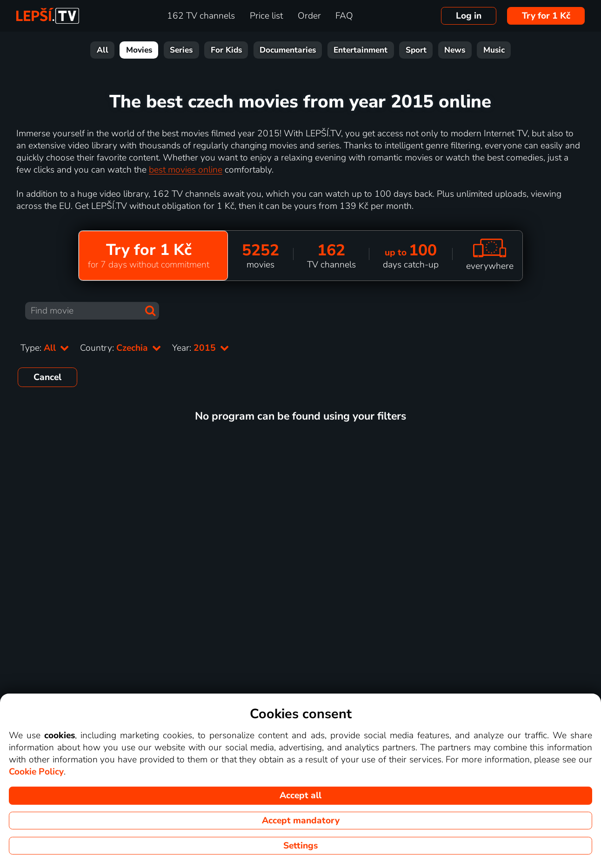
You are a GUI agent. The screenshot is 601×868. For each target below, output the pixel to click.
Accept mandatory (301, 821)
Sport (416, 50)
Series (181, 50)
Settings (300, 846)
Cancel (47, 377)
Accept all (300, 795)
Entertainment (361, 50)
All (103, 50)
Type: (45, 348)
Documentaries (288, 50)
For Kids (226, 50)
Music (494, 50)
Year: (200, 348)
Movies (139, 50)
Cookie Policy (36, 772)
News (455, 50)
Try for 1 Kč (546, 16)
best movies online (186, 170)
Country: (120, 348)
